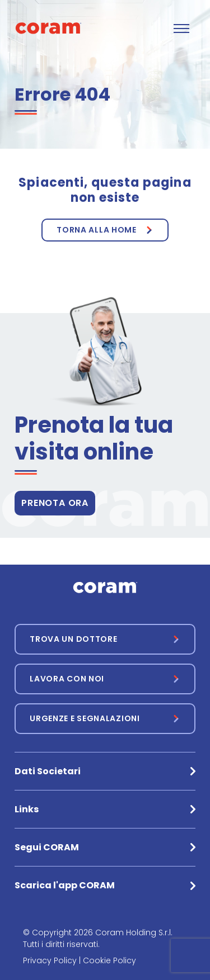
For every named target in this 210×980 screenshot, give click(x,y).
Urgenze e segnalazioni (85, 718)
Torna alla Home (97, 230)
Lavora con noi (67, 679)
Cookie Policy (109, 960)
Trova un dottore (73, 639)
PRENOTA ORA (55, 503)
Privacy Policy (50, 960)
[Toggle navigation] (181, 29)
